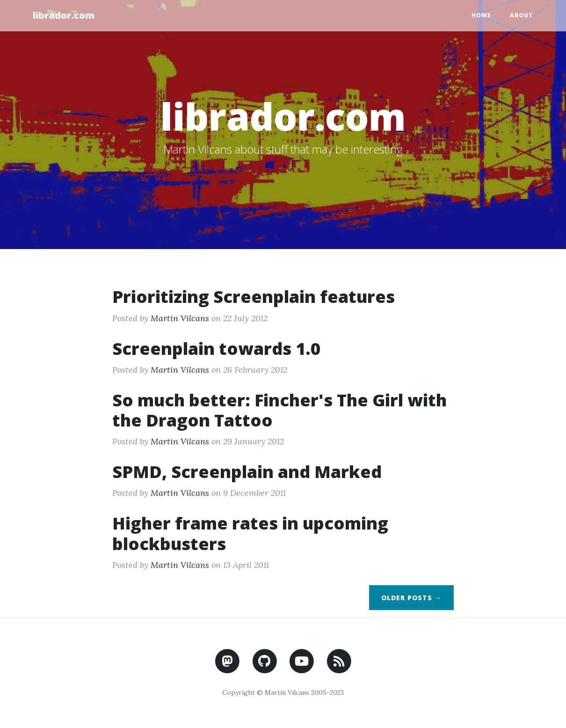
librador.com (64, 15)
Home (481, 15)
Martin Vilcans (180, 318)
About (522, 15)
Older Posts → (411, 598)
